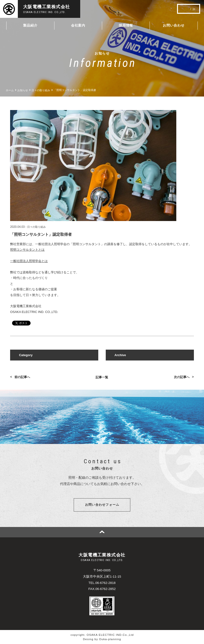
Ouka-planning (110, 639)
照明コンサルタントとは (27, 250)
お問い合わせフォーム (102, 505)
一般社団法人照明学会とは (29, 261)
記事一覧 (102, 377)
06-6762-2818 (105, 583)
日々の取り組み (36, 227)
